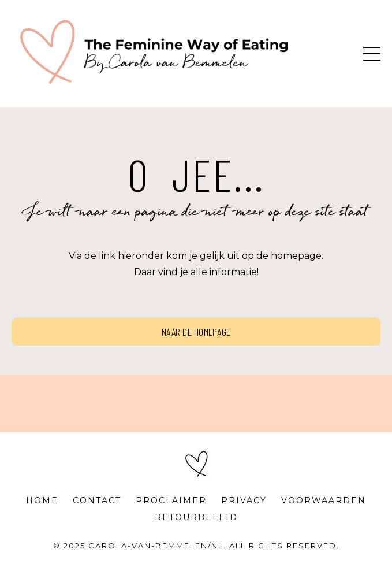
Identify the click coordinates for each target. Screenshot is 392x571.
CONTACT (97, 500)
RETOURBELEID (196, 517)
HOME (42, 500)
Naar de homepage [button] (196, 332)
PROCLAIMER (171, 500)
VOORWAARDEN (324, 500)
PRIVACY (244, 500)
